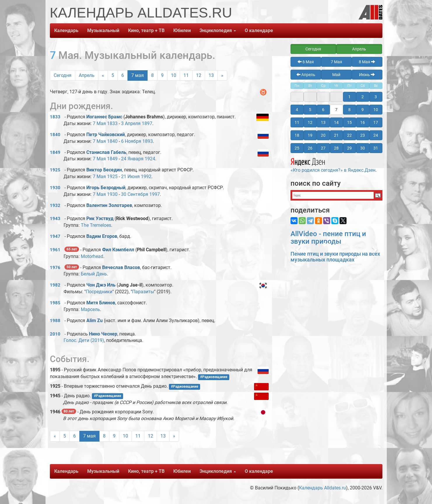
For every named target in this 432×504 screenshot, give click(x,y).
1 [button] (349, 97)
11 (186, 75)
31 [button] (376, 148)
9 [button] (363, 110)
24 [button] (376, 135)
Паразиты (143, 292)
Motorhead (92, 256)
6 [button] (323, 110)
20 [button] (323, 135)
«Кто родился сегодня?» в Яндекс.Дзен (333, 164)
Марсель (90, 309)
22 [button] (349, 135)
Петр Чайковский (106, 135)
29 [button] (349, 148)
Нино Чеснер (103, 334)
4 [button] (297, 110)
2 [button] (363, 97)
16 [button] (363, 122)
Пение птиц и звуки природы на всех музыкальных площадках (335, 257)
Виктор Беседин (104, 170)
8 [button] (349, 110)
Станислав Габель (106, 152)
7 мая (138, 75)
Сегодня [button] (313, 49)
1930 (55, 188)
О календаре (259, 30)
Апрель (87, 75)
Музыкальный (103, 30)
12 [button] (310, 122)
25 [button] (297, 148)
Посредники (99, 292)
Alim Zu (95, 321)
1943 (55, 219)
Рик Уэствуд (100, 218)
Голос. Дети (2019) (84, 340)
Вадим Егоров (102, 236)
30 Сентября (135, 194)
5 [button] (310, 110)
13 (211, 75)
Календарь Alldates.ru (322, 488)
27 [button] (323, 148)
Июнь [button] (367, 75)
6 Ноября (131, 141)
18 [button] (297, 135)
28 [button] (336, 148)
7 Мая (99, 123)
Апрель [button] (359, 49)
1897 (147, 123)
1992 (146, 177)
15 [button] (349, 122)
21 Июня (130, 177)
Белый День (94, 274)
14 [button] (336, 122)
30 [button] (363, 148)
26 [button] (310, 148)
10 (174, 75)
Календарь (66, 30)
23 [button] (363, 135)
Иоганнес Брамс (104, 117)
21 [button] (336, 135)
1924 (150, 159)
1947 (55, 236)
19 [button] (310, 135)
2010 (55, 334)
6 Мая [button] (306, 62)
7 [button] (336, 110)
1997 (155, 194)
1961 (55, 250)
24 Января (132, 159)
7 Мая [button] (336, 62)
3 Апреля (131, 123)
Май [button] (336, 75)
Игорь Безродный (106, 188)
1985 (55, 303)
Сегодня (63, 75)
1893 (148, 141)
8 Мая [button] (367, 62)
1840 (55, 135)
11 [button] (297, 122)
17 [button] (376, 122)
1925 (55, 170)
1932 (55, 206)
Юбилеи (182, 30)
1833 (55, 117)
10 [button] (376, 110)
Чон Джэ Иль (101, 285)
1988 (55, 321)
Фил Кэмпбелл (118, 250)
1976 (55, 268)
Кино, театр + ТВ (146, 30)
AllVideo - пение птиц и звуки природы (328, 238)
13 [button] (323, 122)
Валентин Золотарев (109, 205)
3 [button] (376, 97)
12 (199, 75)
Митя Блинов (101, 303)
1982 (55, 285)
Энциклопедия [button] (218, 30)
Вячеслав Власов (121, 267)
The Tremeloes (96, 225)
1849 (55, 152)
